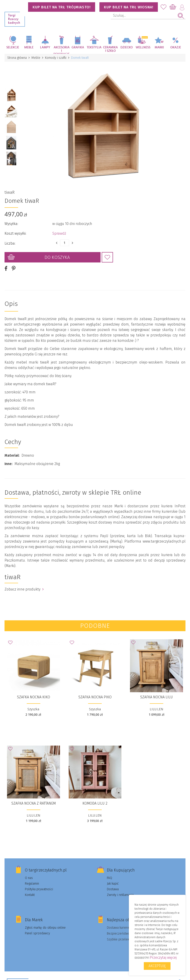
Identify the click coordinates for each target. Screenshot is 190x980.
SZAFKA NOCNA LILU (156, 697)
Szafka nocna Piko (95, 697)
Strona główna (17, 58)
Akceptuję (157, 966)
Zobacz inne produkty (24, 589)
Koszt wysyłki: (15, 233)
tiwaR (10, 192)
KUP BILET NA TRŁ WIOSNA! (129, 7)
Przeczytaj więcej (163, 958)
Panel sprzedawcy (37, 933)
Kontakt (30, 895)
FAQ (109, 878)
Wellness (143, 47)
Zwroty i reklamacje (120, 895)
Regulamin (32, 884)
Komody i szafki (56, 58)
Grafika (78, 47)
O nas (29, 878)
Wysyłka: (11, 224)
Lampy (45, 47)
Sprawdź (59, 233)
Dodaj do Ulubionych (107, 257)
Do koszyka (57, 257)
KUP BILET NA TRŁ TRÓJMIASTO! (62, 7)
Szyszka (33, 709)
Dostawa (113, 889)
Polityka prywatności (39, 889)
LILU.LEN (156, 709)
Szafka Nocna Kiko (34, 697)
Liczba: (10, 243)
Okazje (176, 47)
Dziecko (127, 47)
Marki (159, 47)
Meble (29, 47)
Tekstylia (94, 47)
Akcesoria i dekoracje (61, 50)
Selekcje (13, 47)
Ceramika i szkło (110, 49)
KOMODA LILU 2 (95, 803)
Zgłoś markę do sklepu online (45, 928)
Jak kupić (113, 884)
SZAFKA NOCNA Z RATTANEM (34, 803)
